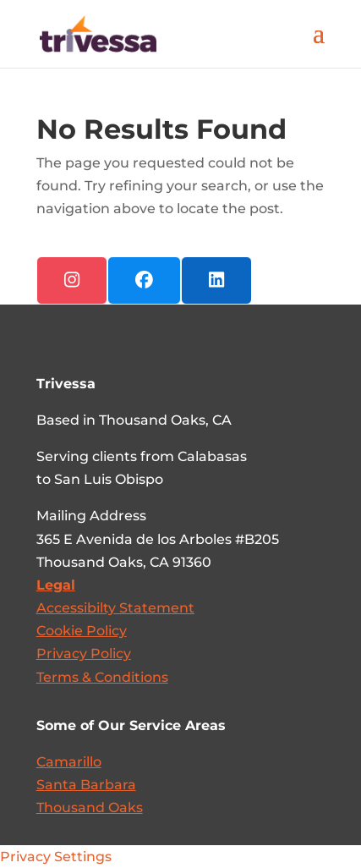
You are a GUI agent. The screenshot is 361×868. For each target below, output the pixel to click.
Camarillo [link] (69, 762)
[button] (319, 44)
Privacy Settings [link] (56, 857)
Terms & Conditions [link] (102, 677)
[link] (98, 33)
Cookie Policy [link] (82, 631)
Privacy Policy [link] (84, 654)
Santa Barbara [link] (86, 785)
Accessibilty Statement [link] (115, 608)
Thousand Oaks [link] (90, 808)
